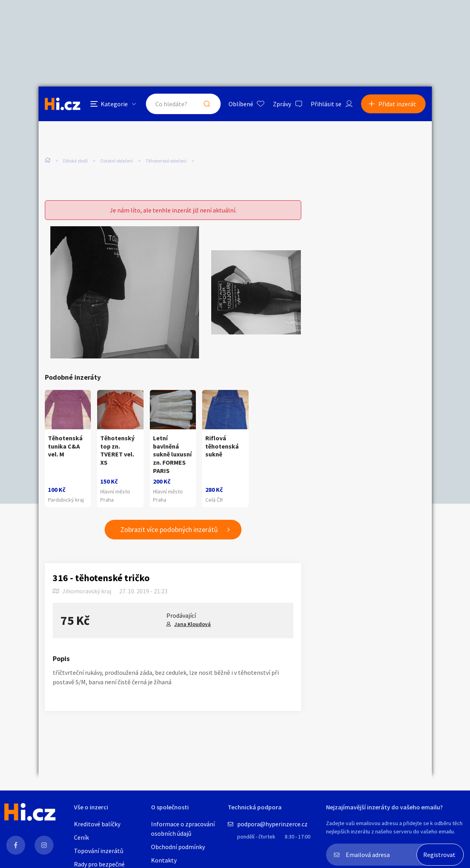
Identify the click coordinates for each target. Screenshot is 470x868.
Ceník (81, 837)
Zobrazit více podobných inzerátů (169, 529)
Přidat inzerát (397, 104)
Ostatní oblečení (117, 161)
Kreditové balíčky (97, 824)
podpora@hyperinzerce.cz (272, 824)
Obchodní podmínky (178, 847)
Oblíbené (241, 104)
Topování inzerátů (99, 851)
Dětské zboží (75, 161)
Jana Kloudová (193, 624)
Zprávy (282, 104)
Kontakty (164, 860)
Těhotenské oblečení (166, 161)
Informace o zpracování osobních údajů (183, 829)
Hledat (207, 104)
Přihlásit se (326, 104)
